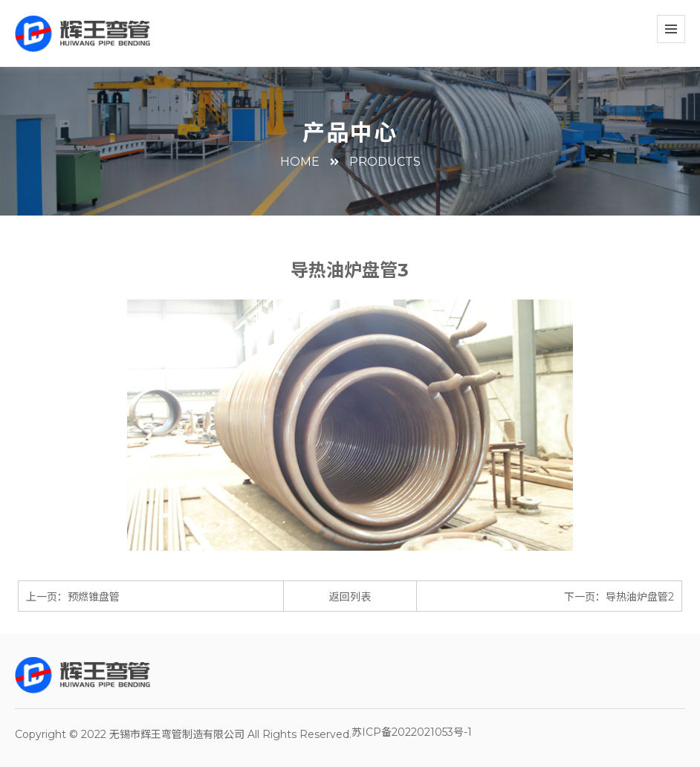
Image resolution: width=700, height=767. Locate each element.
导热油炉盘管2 (640, 597)
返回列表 (350, 597)
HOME (300, 162)
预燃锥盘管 (94, 597)
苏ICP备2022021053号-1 (412, 732)
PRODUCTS (385, 162)
